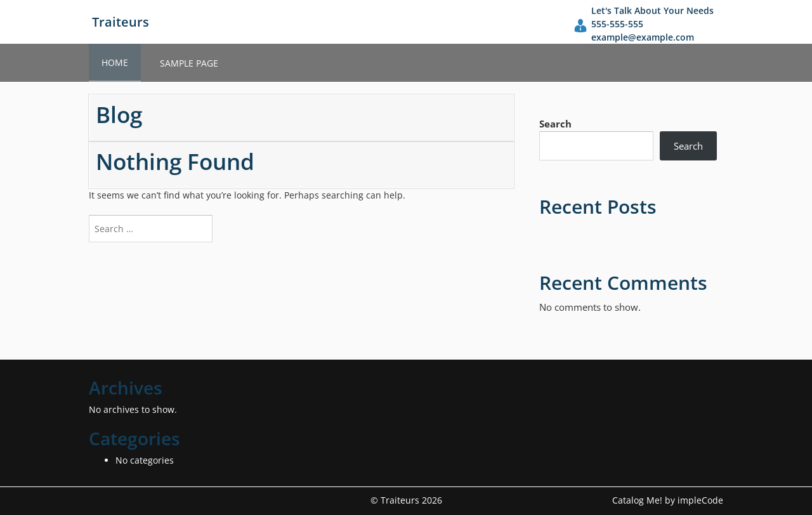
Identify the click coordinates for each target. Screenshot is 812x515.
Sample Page (189, 63)
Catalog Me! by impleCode (668, 500)
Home (115, 62)
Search (555, 124)
